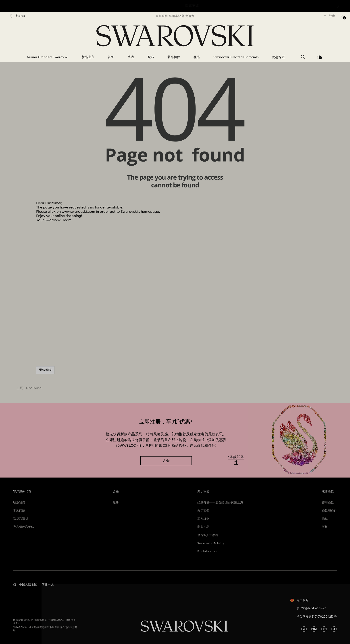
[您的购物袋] (319, 58)
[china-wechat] (314, 629)
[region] (175, 16)
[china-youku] (304, 629)
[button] (25, 585)
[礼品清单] (343, 18)
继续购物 (45, 370)
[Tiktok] (334, 629)
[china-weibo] (324, 629)
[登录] (329, 16)
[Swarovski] (175, 36)
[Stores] (18, 16)
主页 (20, 388)
